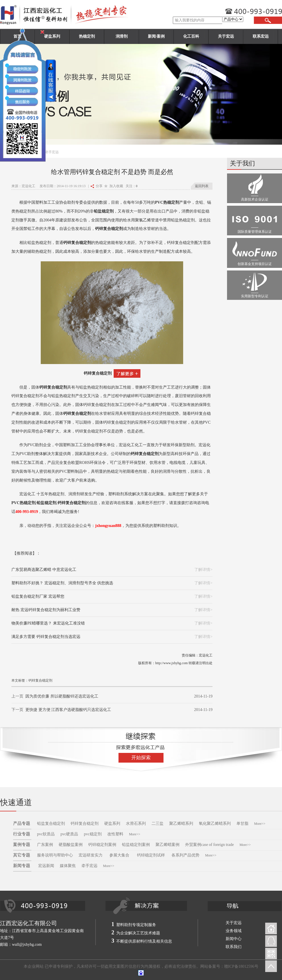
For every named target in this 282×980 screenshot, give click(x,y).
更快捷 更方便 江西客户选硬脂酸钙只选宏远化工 (68, 710)
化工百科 (191, 36)
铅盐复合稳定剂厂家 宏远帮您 (38, 596)
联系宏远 (261, 36)
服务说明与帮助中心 (55, 855)
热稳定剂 (87, 36)
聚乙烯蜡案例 (167, 845)
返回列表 (202, 186)
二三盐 (158, 824)
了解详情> (203, 570)
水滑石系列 (136, 824)
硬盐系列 (112, 824)
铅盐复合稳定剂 (51, 824)
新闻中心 (234, 939)
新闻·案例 (156, 36)
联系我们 (234, 947)
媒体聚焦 (68, 866)
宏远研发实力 (91, 855)
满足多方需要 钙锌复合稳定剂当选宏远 (46, 637)
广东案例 (45, 845)
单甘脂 (242, 824)
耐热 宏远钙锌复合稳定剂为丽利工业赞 (46, 610)
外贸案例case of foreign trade (210, 845)
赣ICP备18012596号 (241, 966)
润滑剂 (122, 36)
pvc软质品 (46, 834)
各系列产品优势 (185, 855)
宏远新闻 (46, 866)
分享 (97, 186)
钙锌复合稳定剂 (98, 373)
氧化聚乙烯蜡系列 (215, 824)
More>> (260, 824)
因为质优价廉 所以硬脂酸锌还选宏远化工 (62, 696)
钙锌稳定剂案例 (102, 845)
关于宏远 (226, 36)
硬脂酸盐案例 (71, 845)
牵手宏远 (89, 866)
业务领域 (234, 931)
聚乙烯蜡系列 (181, 824)
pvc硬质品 (69, 834)
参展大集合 (120, 855)
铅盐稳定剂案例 (136, 845)
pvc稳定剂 (93, 834)
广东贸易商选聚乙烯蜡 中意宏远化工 (44, 570)
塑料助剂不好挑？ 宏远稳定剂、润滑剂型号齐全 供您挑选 (62, 583)
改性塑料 (115, 834)
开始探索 (141, 758)
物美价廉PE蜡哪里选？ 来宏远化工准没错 (48, 623)
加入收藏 (114, 186)
